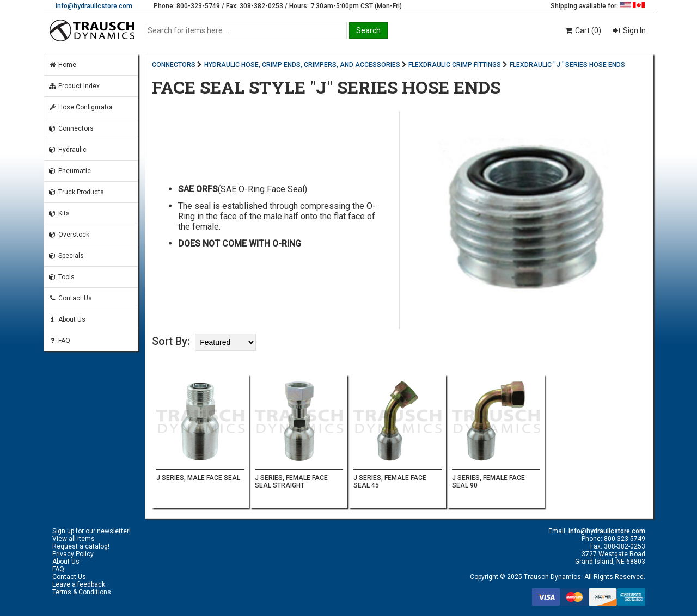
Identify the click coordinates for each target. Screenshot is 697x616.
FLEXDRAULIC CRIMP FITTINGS (455, 65)
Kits (59, 213)
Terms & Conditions (82, 592)
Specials (66, 256)
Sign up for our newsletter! (91, 531)
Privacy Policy (73, 554)
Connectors (71, 128)
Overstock (69, 235)
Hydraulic (68, 150)
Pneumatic (70, 171)
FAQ (59, 341)
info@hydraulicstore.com (94, 6)
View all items (74, 539)
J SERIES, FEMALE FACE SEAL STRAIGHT (291, 482)
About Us (67, 319)
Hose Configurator (81, 107)
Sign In (634, 30)
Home (62, 65)
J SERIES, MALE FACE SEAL (198, 478)
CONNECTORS (174, 65)
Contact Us (70, 298)
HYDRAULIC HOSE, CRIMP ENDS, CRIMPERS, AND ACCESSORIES (302, 65)
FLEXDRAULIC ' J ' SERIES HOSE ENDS (567, 65)
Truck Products (76, 192)
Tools (62, 277)
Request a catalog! (81, 546)
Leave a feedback (79, 584)
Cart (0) (582, 30)
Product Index (74, 86)
